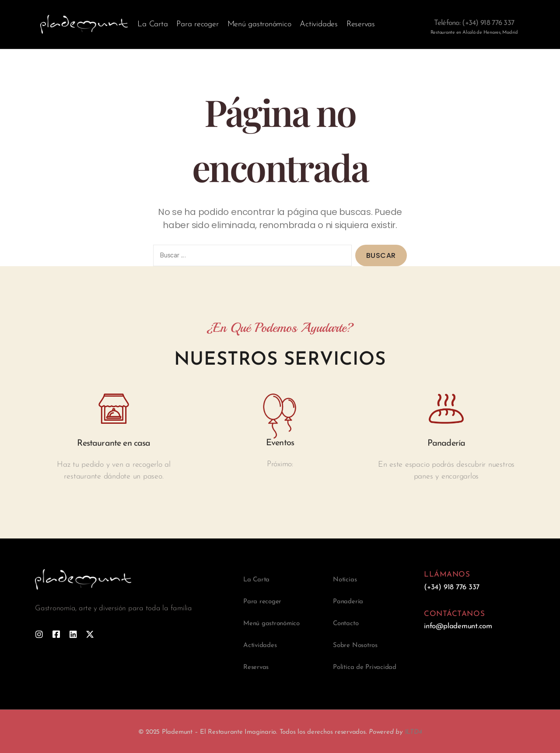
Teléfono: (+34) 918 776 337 (474, 23)
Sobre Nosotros (355, 646)
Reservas (361, 24)
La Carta (152, 24)
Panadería (348, 602)
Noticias (345, 580)
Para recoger (197, 24)
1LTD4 (413, 732)
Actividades (318, 24)
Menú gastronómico (259, 24)
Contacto (346, 624)
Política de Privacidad (365, 667)
